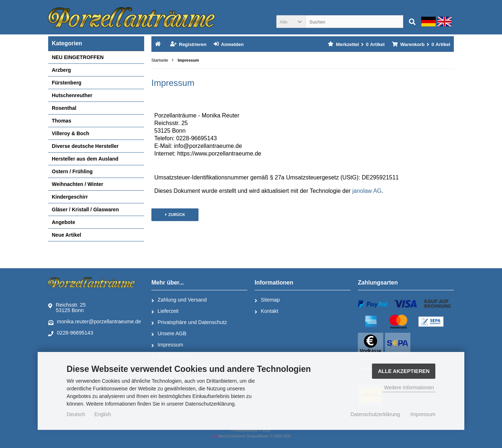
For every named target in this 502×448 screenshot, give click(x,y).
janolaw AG (367, 191)
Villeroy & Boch (70, 133)
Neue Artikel (66, 235)
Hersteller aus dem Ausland (85, 159)
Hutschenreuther (72, 95)
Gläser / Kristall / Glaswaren (85, 210)
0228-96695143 (71, 333)
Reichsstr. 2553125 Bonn (67, 308)
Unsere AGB (169, 334)
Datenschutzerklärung (375, 414)
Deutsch (76, 414)
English (103, 414)
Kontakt (266, 311)
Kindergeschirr (70, 197)
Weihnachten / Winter (78, 184)
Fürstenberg (67, 83)
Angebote (64, 222)
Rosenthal (64, 108)
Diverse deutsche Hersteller (85, 146)
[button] (291, 22)
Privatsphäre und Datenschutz (189, 323)
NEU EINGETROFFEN (78, 57)
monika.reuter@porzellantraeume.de (95, 322)
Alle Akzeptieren (404, 371)
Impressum (167, 345)
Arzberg (61, 70)
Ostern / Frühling (72, 171)
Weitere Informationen (409, 387)
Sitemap (267, 300)
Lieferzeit (165, 311)
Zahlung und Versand (179, 300)
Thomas (62, 121)
